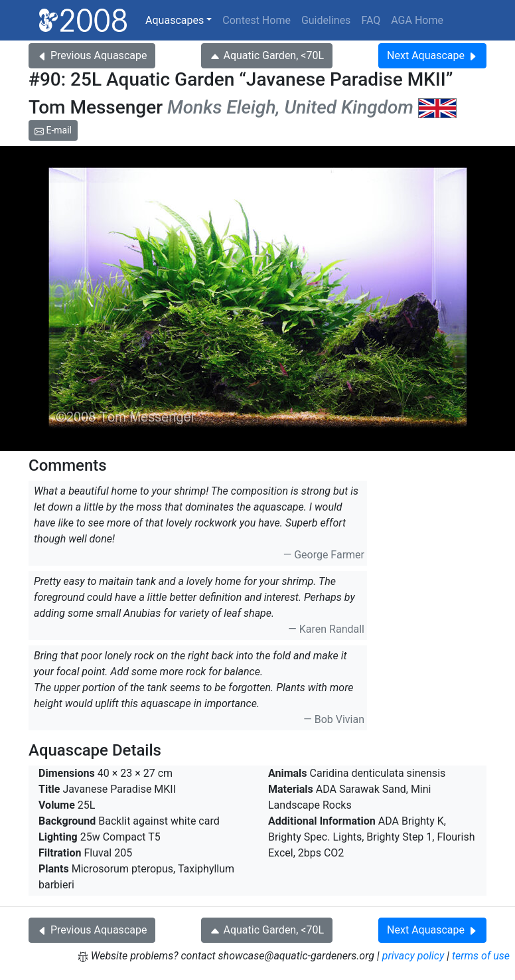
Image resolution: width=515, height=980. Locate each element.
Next (432, 55)
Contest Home (257, 20)
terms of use (481, 956)
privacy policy (413, 956)
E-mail (53, 130)
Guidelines (326, 20)
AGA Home (417, 20)
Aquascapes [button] (175, 20)
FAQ (371, 20)
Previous (92, 55)
